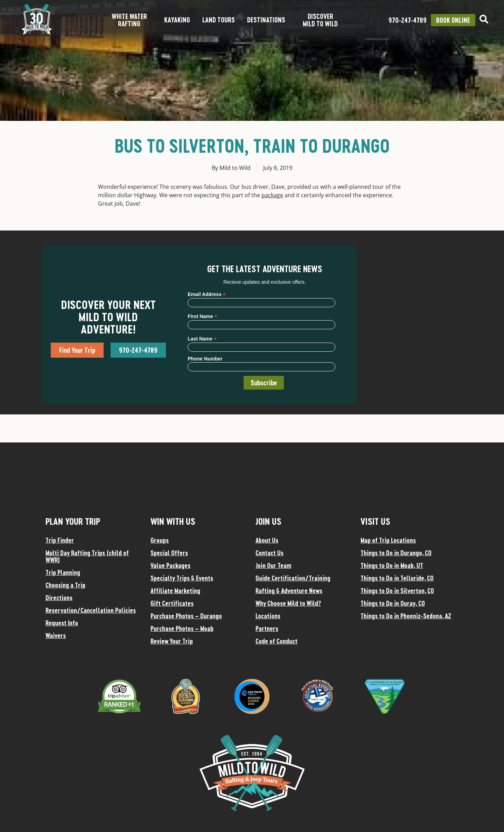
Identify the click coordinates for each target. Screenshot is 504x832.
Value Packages (170, 565)
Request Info (62, 623)
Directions (59, 598)
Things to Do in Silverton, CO (397, 591)
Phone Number (205, 359)
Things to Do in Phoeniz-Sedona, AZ (406, 616)
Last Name (202, 339)
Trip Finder (60, 540)
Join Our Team (273, 565)
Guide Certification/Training (293, 578)
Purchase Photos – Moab (182, 628)
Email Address (207, 294)
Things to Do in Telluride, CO (397, 578)
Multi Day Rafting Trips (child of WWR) (87, 556)
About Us (267, 540)
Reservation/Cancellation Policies (91, 610)
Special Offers (169, 553)
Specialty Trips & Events (182, 578)
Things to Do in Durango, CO (396, 553)
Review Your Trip (172, 641)
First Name (202, 316)
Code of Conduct (276, 641)
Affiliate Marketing (175, 591)
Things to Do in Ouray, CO (393, 603)
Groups (160, 540)
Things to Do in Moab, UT (392, 565)
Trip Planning (63, 572)
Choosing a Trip (65, 585)
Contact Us (269, 553)
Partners (267, 628)
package (272, 195)
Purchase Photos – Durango (186, 616)
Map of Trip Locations (388, 540)
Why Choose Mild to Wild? (288, 603)
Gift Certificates (172, 603)
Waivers (56, 635)
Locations (268, 616)
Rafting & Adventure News (289, 591)
